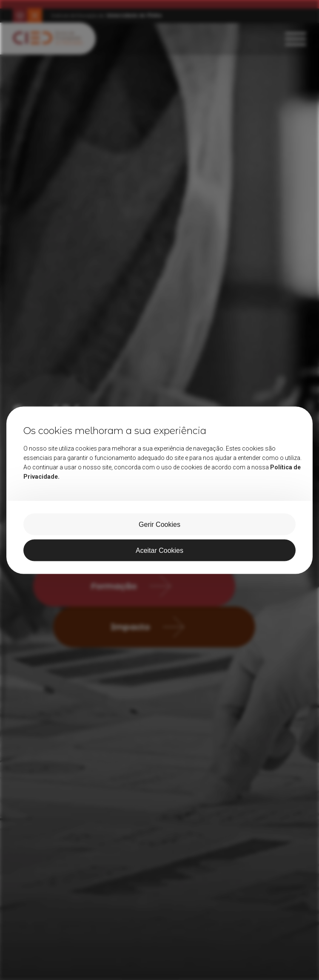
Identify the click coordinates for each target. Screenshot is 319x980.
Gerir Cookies (159, 524)
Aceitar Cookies (159, 550)
